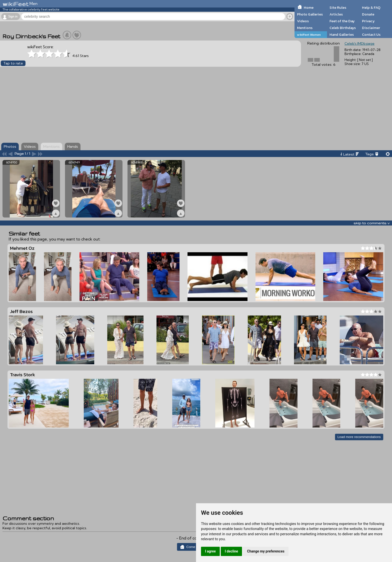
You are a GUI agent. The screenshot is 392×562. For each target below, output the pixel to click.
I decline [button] (231, 551)
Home (309, 7)
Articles (336, 14)
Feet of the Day (342, 21)
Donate (368, 14)
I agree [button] (210, 551)
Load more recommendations (359, 437)
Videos (303, 21)
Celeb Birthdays (343, 28)
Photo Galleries (310, 14)
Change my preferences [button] (266, 551)
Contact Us (371, 34)
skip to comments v (371, 223)
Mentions (305, 28)
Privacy (368, 21)
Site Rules (338, 7)
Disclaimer (371, 28)
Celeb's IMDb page (359, 43)
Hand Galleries (342, 34)
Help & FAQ (371, 7)
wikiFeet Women (309, 35)
